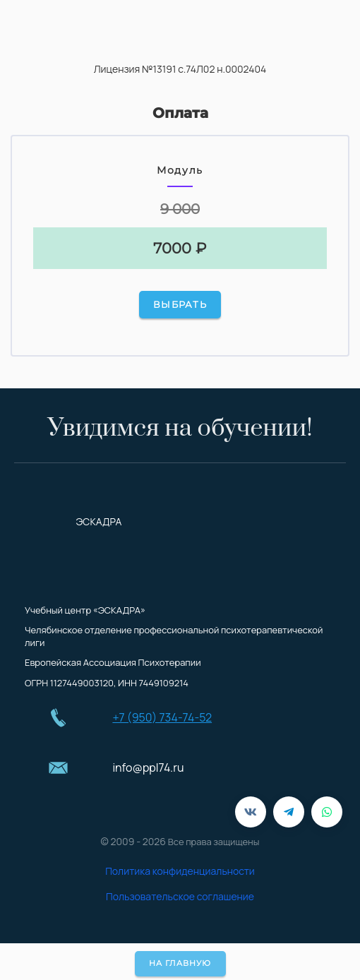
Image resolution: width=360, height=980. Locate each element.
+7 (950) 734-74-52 (162, 717)
